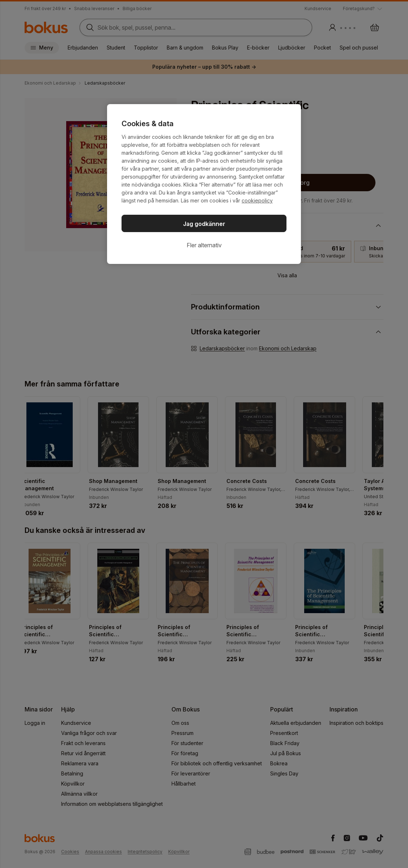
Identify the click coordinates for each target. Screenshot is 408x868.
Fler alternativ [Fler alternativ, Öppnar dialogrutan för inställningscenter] (204, 245)
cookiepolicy (257, 200)
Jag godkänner (204, 224)
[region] (204, 184)
